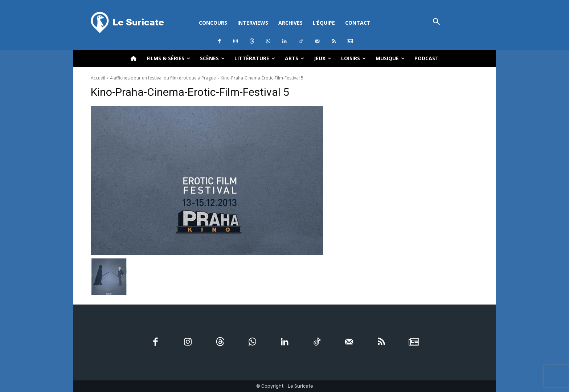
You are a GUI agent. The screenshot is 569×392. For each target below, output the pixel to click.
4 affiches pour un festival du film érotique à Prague (163, 78)
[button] (436, 22)
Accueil (98, 78)
